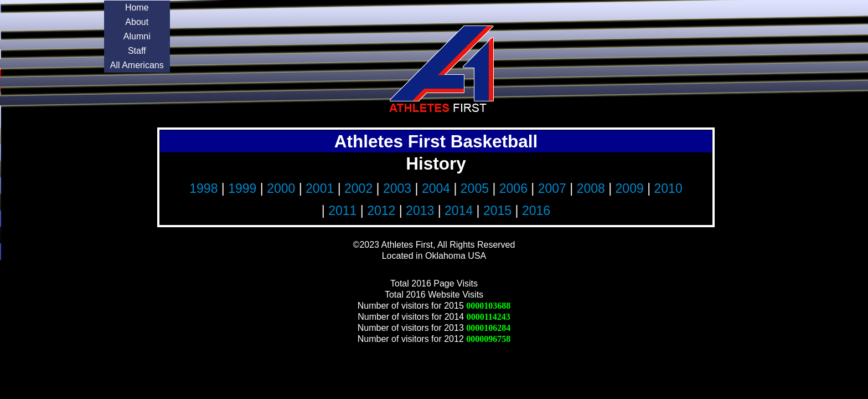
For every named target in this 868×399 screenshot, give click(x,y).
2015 (497, 211)
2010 (668, 188)
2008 (591, 188)
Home (137, 7)
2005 (475, 188)
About (137, 22)
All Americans (137, 65)
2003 (397, 188)
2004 (436, 188)
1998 (203, 188)
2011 (342, 211)
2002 (358, 188)
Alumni (137, 36)
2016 (536, 211)
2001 (320, 188)
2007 (552, 188)
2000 (281, 188)
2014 (459, 211)
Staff (137, 51)
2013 (420, 211)
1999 (242, 188)
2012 (381, 211)
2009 (630, 188)
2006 (513, 188)
